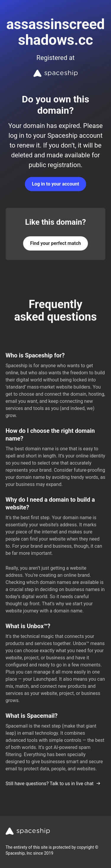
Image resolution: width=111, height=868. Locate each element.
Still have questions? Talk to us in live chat (53, 784)
